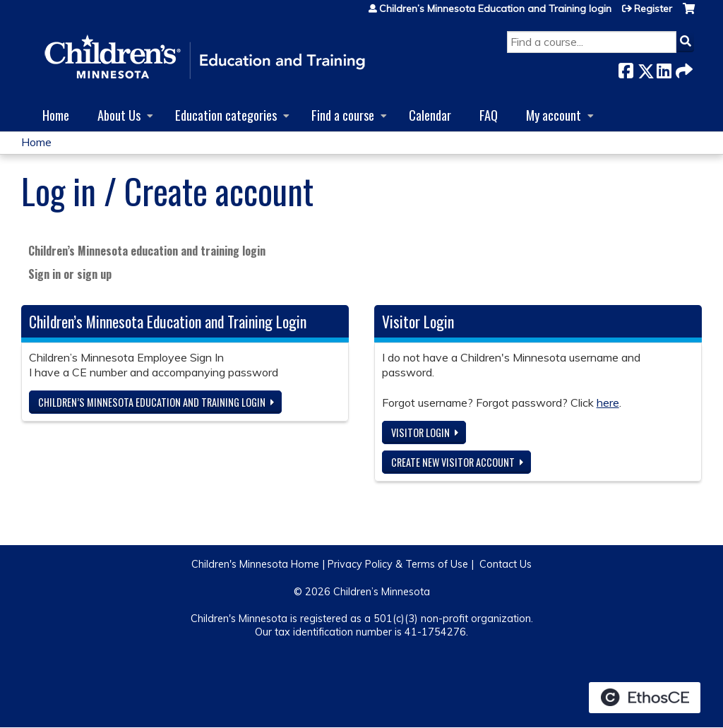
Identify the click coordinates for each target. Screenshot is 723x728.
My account (554, 115)
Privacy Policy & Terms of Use (398, 564)
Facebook (626, 68)
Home (56, 115)
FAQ (489, 115)
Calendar (430, 115)
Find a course (343, 115)
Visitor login (420, 432)
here (608, 402)
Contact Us (506, 564)
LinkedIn (664, 68)
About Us (119, 115)
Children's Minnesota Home (255, 564)
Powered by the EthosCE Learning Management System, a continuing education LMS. (645, 698)
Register (653, 8)
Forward (683, 68)
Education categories (226, 115)
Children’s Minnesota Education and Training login (495, 8)
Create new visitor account (453, 462)
